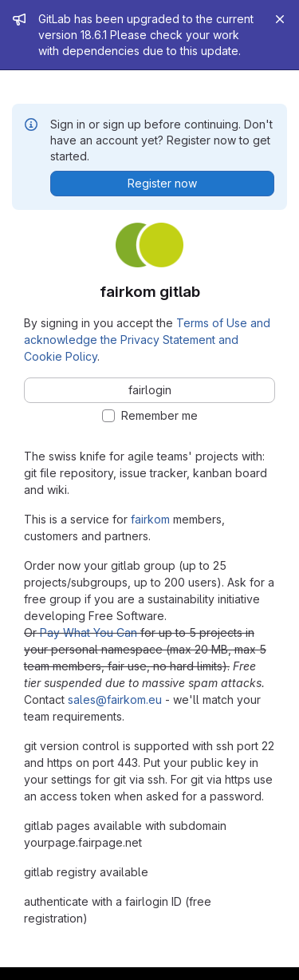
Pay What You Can (89, 632)
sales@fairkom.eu (115, 699)
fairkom (150, 519)
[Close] (280, 19)
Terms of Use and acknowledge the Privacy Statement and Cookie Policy (147, 340)
